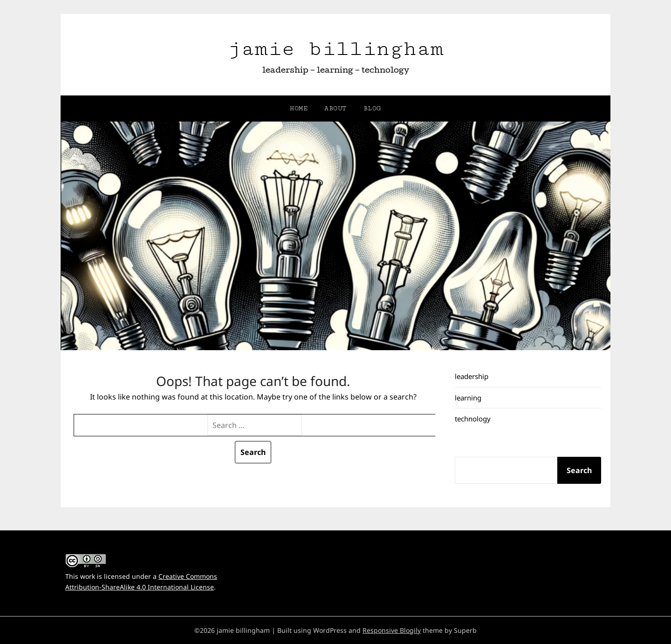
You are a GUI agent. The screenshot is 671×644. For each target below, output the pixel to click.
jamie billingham (335, 49)
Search (579, 470)
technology (473, 419)
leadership (472, 376)
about (335, 108)
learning (468, 398)
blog (372, 108)
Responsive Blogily (392, 630)
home (299, 108)
